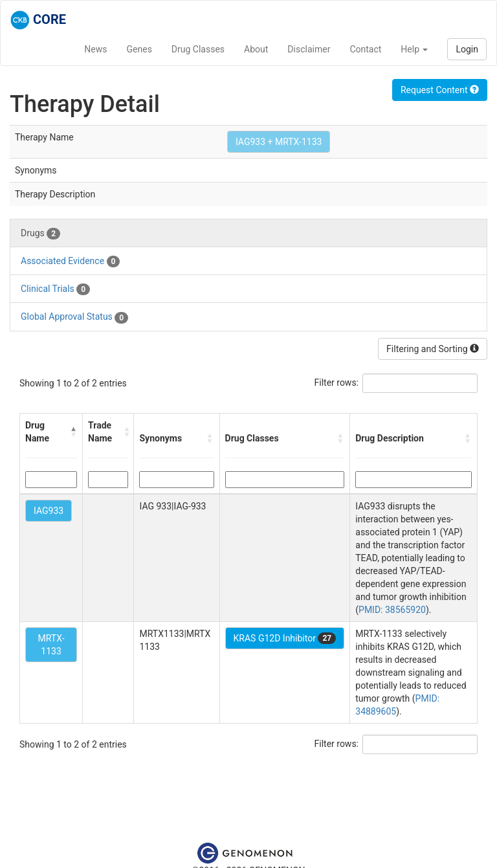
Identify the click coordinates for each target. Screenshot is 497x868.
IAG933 (49, 511)
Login (467, 49)
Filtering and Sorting (433, 349)
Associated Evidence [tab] (70, 262)
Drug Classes (198, 49)
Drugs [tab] (40, 234)
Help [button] (414, 49)
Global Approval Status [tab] (74, 317)
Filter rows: (337, 383)
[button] (73, 432)
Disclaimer (309, 49)
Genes (139, 49)
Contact (365, 49)
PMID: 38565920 (392, 610)
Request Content (440, 90)
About (256, 49)
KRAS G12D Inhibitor (285, 638)
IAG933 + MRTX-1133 (279, 142)
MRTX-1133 (51, 645)
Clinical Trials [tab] (55, 289)
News (95, 49)
